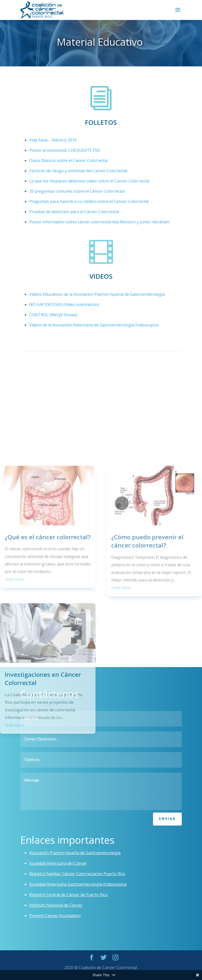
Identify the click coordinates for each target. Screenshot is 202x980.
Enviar (167, 819)
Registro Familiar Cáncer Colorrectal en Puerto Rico (77, 874)
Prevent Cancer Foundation (55, 916)
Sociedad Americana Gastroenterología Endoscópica (78, 884)
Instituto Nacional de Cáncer (56, 905)
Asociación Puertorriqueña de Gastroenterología (75, 853)
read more (14, 752)
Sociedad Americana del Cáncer (58, 863)
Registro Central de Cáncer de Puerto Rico (68, 895)
